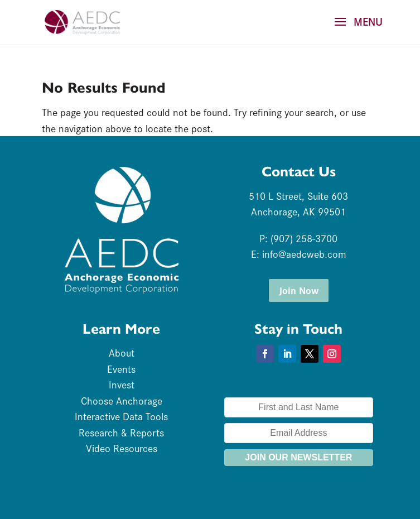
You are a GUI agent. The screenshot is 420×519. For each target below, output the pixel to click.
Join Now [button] (299, 290)
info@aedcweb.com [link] (304, 254)
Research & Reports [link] (121, 432)
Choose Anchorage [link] (122, 400)
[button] (355, 29)
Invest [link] (122, 384)
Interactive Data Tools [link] (121, 416)
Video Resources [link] (122, 448)
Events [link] (121, 369)
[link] (82, 21)
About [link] (122, 352)
